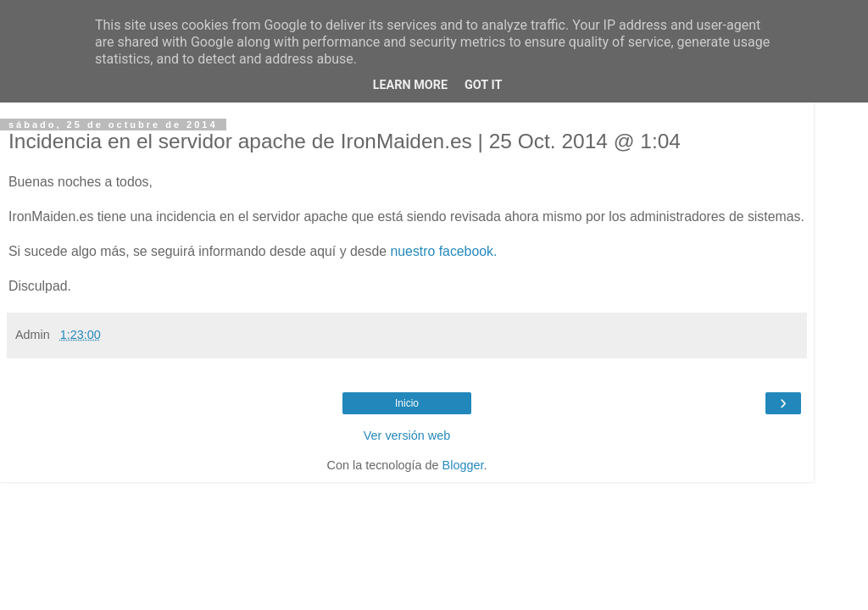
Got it (483, 85)
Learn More (410, 85)
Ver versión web (407, 435)
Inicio (407, 403)
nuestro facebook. (444, 251)
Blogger (463, 465)
